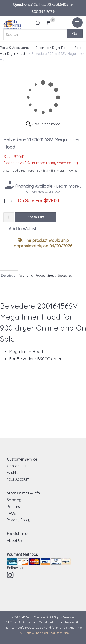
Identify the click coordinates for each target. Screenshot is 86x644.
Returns (13, 507)
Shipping (14, 500)
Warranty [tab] (26, 275)
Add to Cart (36, 217)
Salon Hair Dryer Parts (52, 48)
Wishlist (13, 473)
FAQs (11, 513)
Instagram (11, 575)
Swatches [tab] (65, 275)
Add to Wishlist (22, 229)
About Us (15, 540)
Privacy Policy (19, 520)
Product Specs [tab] (46, 275)
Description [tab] (9, 275)
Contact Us (17, 466)
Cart (50, 23)
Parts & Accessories (15, 48)
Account (39, 25)
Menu (78, 24)
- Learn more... (47, 186)
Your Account (18, 479)
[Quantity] (9, 217)
